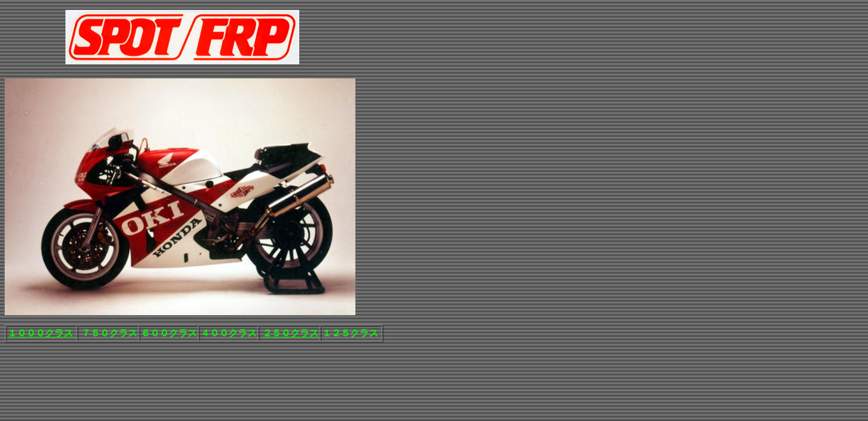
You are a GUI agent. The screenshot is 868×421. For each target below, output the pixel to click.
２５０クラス (291, 333)
